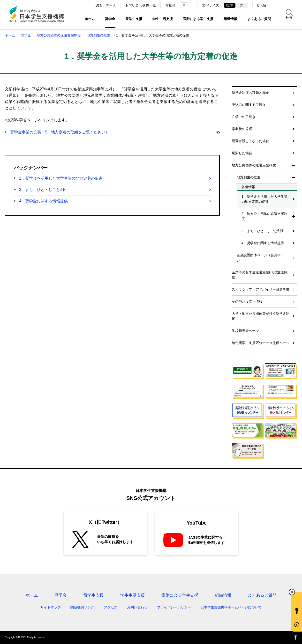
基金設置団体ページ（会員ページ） (260, 258)
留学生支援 (134, 19)
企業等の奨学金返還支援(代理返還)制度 (260, 275)
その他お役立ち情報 (247, 301)
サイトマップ (51, 607)
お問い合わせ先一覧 (141, 5)
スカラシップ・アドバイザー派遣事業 (261, 289)
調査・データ (106, 5)
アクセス (111, 607)
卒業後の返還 (242, 129)
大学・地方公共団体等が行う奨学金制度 (261, 316)
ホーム (90, 19)
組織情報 (230, 19)
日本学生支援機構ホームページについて (231, 607)
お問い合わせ (137, 607)
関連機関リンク (82, 607)
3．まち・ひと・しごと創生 (43, 190)
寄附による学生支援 (198, 19)
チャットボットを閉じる (292, 592)
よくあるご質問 (259, 19)
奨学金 (110, 19)
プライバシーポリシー (174, 607)
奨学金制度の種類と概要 (250, 93)
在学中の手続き (244, 117)
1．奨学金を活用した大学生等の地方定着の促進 (61, 178)
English (263, 5)
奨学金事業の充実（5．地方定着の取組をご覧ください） (60, 132)
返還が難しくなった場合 (250, 141)
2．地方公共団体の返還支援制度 (264, 216)
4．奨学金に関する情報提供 (43, 201)
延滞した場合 (242, 153)
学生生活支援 (163, 19)
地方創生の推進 (98, 35)
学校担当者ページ (245, 331)
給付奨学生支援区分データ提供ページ (261, 343)
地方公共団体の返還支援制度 (59, 35)
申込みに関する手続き (249, 105)
